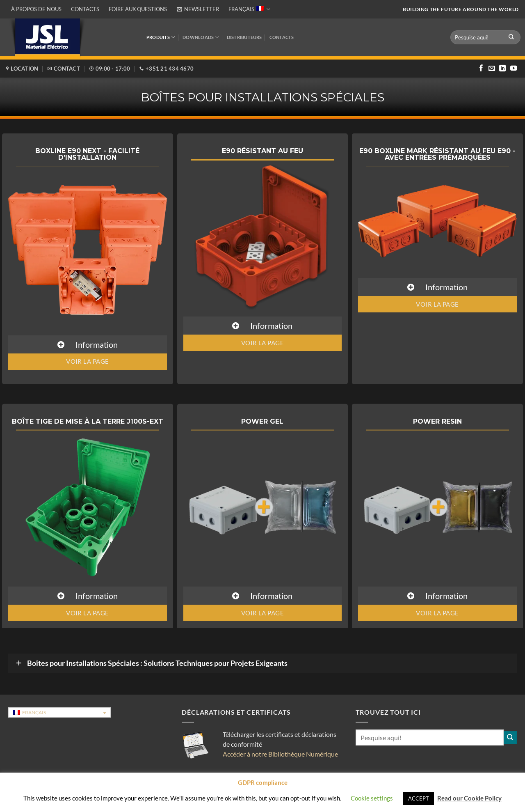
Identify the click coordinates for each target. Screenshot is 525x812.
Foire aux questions (138, 9)
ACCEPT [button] (419, 798)
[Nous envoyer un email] (492, 69)
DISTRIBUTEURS (244, 37)
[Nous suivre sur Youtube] (514, 69)
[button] (198, 9)
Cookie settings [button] (372, 798)
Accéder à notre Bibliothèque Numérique (280, 754)
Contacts (85, 9)
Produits (161, 37)
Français (249, 9)
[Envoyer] (511, 37)
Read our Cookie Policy (469, 798)
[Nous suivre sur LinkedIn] (502, 69)
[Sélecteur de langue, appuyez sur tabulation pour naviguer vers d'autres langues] (59, 712)
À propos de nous (36, 9)
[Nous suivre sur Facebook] (481, 69)
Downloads (201, 37)
